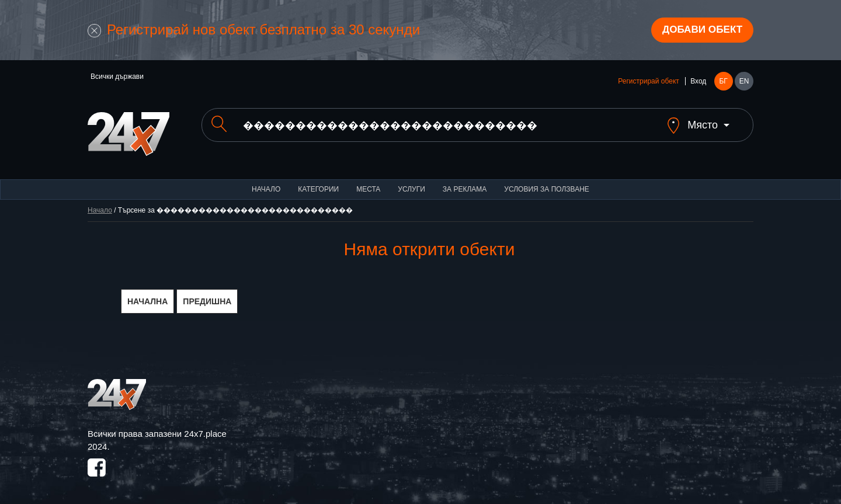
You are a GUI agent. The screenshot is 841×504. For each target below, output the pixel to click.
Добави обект (699, 31)
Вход (698, 83)
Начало (266, 181)
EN (744, 83)
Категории (318, 181)
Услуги (411, 181)
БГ (723, 83)
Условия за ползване (547, 181)
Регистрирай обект (648, 83)
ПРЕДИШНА (207, 293)
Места (368, 181)
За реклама (465, 181)
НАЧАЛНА (147, 293)
